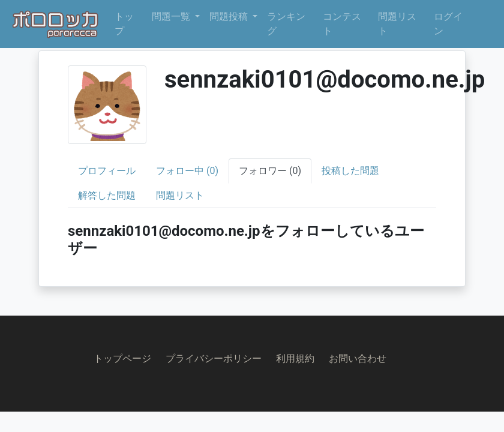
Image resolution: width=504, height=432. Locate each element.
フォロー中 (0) (187, 171)
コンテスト (342, 24)
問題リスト (397, 24)
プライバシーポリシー (214, 358)
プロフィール (107, 171)
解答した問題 (107, 195)
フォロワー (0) (270, 171)
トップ (124, 24)
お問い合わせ (358, 358)
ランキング (286, 24)
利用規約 (295, 358)
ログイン (448, 24)
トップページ (122, 358)
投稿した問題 (350, 171)
